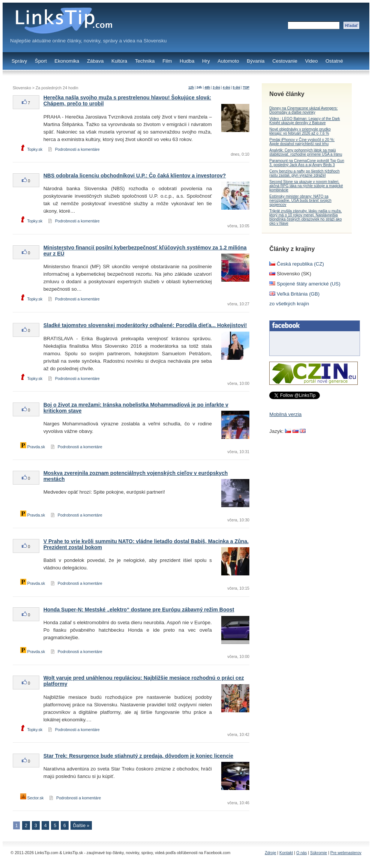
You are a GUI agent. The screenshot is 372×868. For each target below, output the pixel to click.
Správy (19, 61)
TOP (246, 87)
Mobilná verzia (285, 414)
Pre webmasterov (346, 853)
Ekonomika (67, 61)
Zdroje (270, 853)
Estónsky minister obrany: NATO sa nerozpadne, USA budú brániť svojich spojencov (300, 200)
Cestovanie (285, 61)
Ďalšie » (81, 826)
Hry (206, 61)
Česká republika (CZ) (297, 264)
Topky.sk (31, 149)
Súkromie (319, 853)
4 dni (226, 87)
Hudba (187, 61)
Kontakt (286, 853)
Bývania (256, 61)
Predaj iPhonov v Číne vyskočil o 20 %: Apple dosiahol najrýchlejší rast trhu (302, 142)
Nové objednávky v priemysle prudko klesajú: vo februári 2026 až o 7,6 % (300, 131)
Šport (41, 61)
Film (167, 61)
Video (311, 61)
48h (208, 87)
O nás (301, 853)
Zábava (95, 61)
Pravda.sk (33, 447)
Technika (145, 61)
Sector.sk (32, 798)
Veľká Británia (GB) (294, 294)
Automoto (228, 61)
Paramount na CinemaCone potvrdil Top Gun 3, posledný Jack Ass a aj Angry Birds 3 (307, 163)
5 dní (237, 87)
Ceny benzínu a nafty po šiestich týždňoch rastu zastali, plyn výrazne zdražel (304, 173)
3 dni (216, 87)
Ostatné (334, 61)
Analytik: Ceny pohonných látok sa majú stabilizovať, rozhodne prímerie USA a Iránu (306, 152)
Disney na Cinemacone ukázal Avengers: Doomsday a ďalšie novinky (303, 110)
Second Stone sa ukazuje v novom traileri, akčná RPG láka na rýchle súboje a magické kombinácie (306, 186)
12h (191, 87)
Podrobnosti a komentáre (77, 149)
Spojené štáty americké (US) (305, 284)
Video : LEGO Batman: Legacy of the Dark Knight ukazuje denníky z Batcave (304, 121)
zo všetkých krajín (289, 304)
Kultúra (119, 61)
